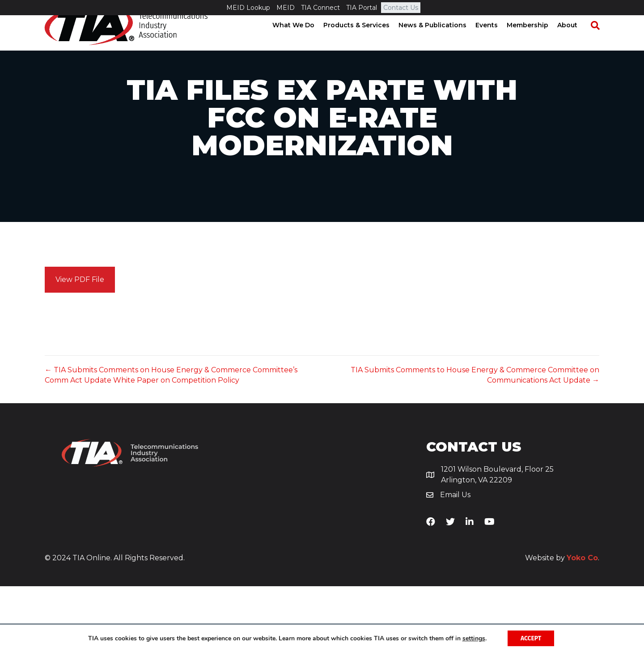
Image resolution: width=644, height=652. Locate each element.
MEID (286, 8)
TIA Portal (362, 8)
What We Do (302, 40)
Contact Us (401, 8)
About (576, 40)
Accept (531, 638)
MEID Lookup (248, 8)
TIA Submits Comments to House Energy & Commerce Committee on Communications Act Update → (475, 441)
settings (473, 638)
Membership (536, 40)
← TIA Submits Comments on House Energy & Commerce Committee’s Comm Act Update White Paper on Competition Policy (171, 441)
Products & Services (365, 40)
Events (495, 40)
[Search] (599, 41)
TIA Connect (320, 8)
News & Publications (441, 40)
